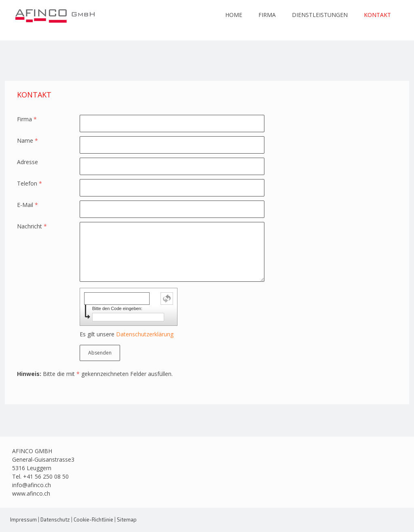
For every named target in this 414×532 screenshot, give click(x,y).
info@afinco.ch (32, 485)
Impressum (23, 519)
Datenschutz (55, 519)
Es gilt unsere (127, 334)
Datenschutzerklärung (145, 334)
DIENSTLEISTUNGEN (320, 15)
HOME (234, 15)
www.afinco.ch (31, 493)
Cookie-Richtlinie (93, 519)
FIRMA (267, 15)
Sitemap (127, 519)
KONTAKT (377, 15)
